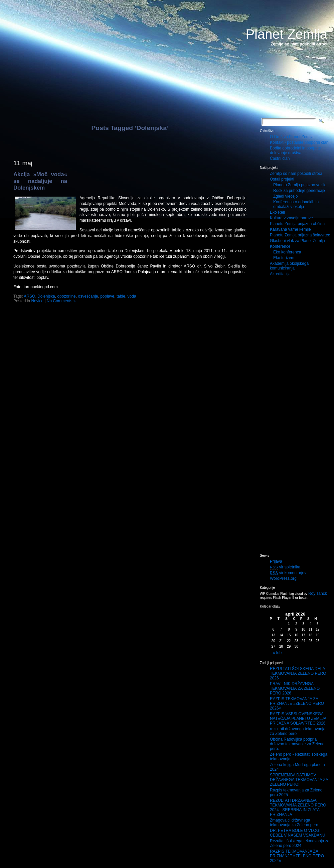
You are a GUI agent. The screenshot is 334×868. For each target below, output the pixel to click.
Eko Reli (277, 212)
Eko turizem (284, 258)
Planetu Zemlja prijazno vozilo (300, 185)
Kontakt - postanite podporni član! (300, 142)
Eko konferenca (287, 252)
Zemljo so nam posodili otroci (296, 174)
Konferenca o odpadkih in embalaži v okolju (296, 204)
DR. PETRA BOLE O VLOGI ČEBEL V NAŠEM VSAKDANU (298, 833)
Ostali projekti (282, 179)
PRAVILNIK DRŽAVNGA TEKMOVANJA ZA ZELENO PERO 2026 (295, 688)
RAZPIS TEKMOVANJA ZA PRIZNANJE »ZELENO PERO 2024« (297, 856)
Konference (280, 246)
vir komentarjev (288, 573)
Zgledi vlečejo (285, 196)
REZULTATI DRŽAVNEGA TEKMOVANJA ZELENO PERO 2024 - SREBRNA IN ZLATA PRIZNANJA (298, 807)
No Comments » (61, 301)
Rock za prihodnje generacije (299, 191)
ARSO (29, 296)
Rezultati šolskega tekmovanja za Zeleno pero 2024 (300, 843)
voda (132, 296)
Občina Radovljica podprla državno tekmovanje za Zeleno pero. (297, 744)
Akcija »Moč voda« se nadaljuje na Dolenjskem (40, 181)
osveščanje (88, 296)
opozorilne (66, 296)
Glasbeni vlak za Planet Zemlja (297, 241)
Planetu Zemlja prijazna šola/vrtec (300, 235)
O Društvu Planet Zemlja (292, 137)
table (121, 296)
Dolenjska (46, 296)
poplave (107, 296)
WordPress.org (283, 578)
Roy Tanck (318, 593)
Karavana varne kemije (290, 229)
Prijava (276, 561)
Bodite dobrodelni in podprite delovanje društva (295, 150)
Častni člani (280, 158)
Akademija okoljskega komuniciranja (289, 266)
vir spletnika (285, 567)
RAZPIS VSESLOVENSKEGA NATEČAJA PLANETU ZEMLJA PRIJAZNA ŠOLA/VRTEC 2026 (298, 719)
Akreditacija (280, 274)
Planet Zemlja (286, 34)
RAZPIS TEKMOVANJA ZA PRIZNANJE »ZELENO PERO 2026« (297, 703)
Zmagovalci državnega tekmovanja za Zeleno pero (294, 823)
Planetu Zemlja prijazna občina (297, 224)
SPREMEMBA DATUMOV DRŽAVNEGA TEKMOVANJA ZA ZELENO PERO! (299, 780)
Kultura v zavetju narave (291, 218)
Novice (37, 301)
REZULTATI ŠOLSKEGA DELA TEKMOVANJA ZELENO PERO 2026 (298, 673)
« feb (277, 653)
